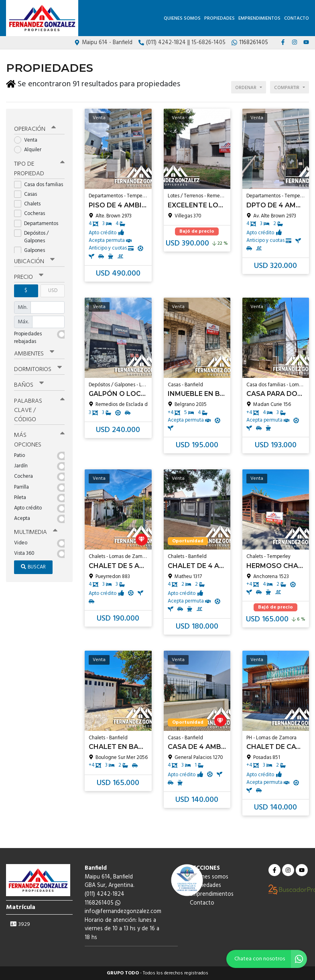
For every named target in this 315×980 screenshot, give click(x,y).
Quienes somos (182, 18)
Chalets (30, 200)
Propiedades (219, 18)
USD (53, 287)
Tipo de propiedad (39, 165)
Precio (29, 273)
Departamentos (39, 219)
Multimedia (36, 528)
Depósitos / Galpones (32, 233)
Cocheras (32, 210)
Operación (35, 125)
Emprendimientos (259, 18)
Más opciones (39, 435)
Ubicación (34, 258)
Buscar (33, 562)
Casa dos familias (39, 181)
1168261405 (103, 903)
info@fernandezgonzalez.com (123, 912)
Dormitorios (38, 365)
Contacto (297, 18)
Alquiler (30, 146)
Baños (29, 381)
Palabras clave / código (39, 406)
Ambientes (34, 349)
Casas (28, 190)
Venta (28, 136)
